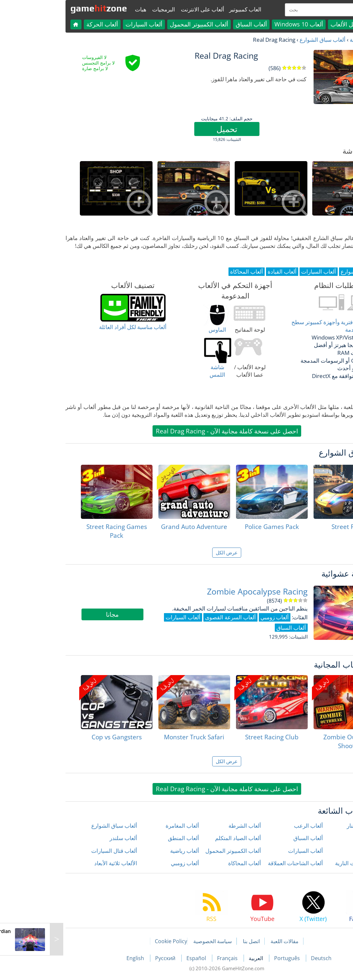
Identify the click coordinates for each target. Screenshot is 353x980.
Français (178, 958)
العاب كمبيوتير (195, 9)
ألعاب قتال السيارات (64, 851)
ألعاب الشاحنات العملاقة (245, 863)
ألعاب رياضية (134, 851)
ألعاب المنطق (133, 838)
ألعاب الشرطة (195, 826)
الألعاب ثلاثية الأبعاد (66, 863)
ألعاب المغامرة (132, 826)
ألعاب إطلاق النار (316, 826)
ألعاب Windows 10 (249, 24)
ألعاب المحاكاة (194, 863)
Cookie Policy (121, 941)
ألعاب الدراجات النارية (310, 863)
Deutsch (271, 958)
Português (237, 958)
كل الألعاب (293, 24)
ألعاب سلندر (73, 838)
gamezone (49, 8)
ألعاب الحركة (52, 24)
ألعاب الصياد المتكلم (188, 838)
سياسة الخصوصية (162, 941)
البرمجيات (113, 9)
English (86, 958)
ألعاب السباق (201, 24)
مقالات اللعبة (234, 941)
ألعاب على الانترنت (152, 9)
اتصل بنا (201, 941)
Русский (116, 958)
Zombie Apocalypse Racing (207, 591)
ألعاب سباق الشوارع (272, 40)
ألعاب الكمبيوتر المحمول (149, 24)
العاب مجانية (314, 40)
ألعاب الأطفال (319, 838)
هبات (90, 9)
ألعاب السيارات (94, 24)
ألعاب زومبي (135, 863)
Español (147, 958)
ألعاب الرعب (258, 826)
